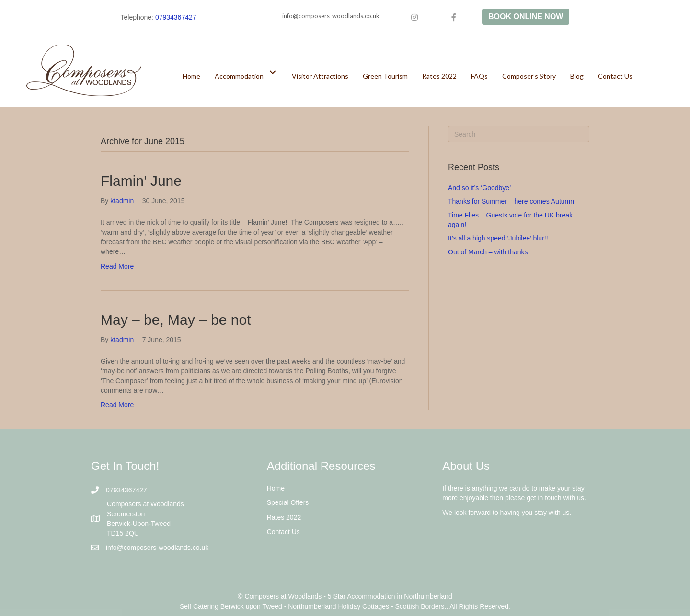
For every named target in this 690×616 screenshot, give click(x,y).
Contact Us (283, 532)
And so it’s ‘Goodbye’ (479, 188)
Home (276, 488)
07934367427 (176, 17)
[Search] (519, 134)
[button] (273, 72)
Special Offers (288, 502)
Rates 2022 (284, 517)
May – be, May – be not (176, 320)
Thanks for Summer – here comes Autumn (511, 201)
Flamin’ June (141, 181)
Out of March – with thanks (488, 252)
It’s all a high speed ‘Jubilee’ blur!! (498, 238)
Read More (117, 266)
